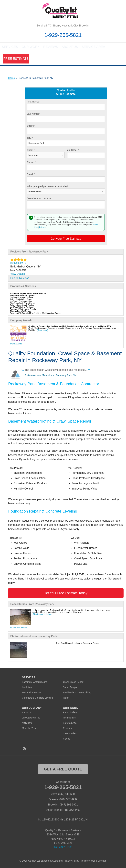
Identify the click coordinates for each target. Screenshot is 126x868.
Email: (31, 175)
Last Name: (34, 114)
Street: (31, 126)
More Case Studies (19, 628)
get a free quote (63, 770)
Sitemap (102, 861)
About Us (70, 48)
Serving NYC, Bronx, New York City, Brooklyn (63, 26)
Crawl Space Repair (73, 682)
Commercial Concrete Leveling (38, 698)
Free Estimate (13, 60)
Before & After (70, 723)
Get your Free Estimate (66, 239)
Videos (67, 739)
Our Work (30, 48)
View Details (18, 274)
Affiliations (27, 723)
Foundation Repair (31, 693)
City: (30, 138)
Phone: (31, 163)
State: (31, 151)
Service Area (92, 48)
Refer (66, 698)
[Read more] (42, 331)
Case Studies (70, 734)
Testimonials (69, 718)
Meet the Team (30, 729)
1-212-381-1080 (63, 848)
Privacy (42, 228)
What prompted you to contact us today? (48, 187)
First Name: (34, 102)
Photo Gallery (70, 713)
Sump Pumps (70, 688)
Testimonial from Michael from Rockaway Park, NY (50, 376)
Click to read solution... (42, 615)
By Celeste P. (18, 263)
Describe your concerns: (39, 199)
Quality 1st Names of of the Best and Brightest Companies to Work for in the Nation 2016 (70, 327)
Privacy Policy (71, 861)
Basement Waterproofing (35, 682)
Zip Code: (73, 151)
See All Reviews (20, 279)
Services (10, 48)
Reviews (50, 48)
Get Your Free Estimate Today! (66, 593)
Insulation (27, 688)
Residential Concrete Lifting (77, 693)
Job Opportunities (31, 718)
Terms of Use (88, 861)
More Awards (16, 344)
